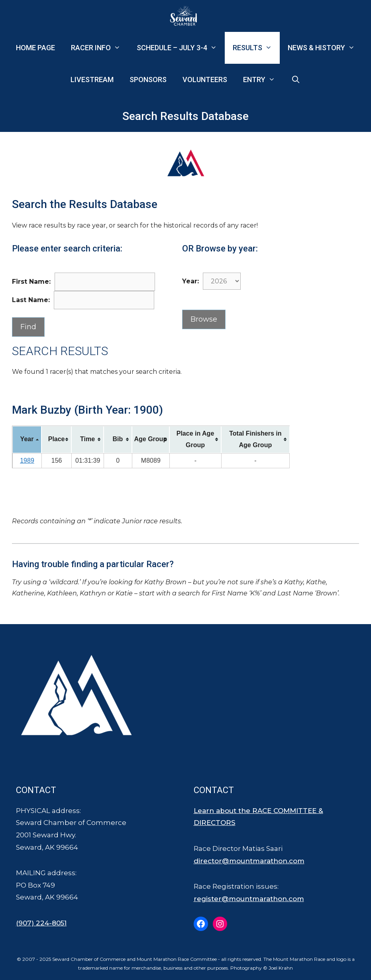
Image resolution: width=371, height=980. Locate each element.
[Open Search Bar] (296, 80)
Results (256, 48)
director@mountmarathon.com (249, 861)
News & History (325, 48)
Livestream (92, 80)
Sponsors (148, 80)
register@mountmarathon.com (249, 899)
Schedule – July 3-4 (181, 48)
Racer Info (100, 48)
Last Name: (31, 300)
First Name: (31, 282)
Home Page (35, 48)
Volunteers (205, 80)
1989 (27, 461)
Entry (263, 80)
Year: (190, 281)
